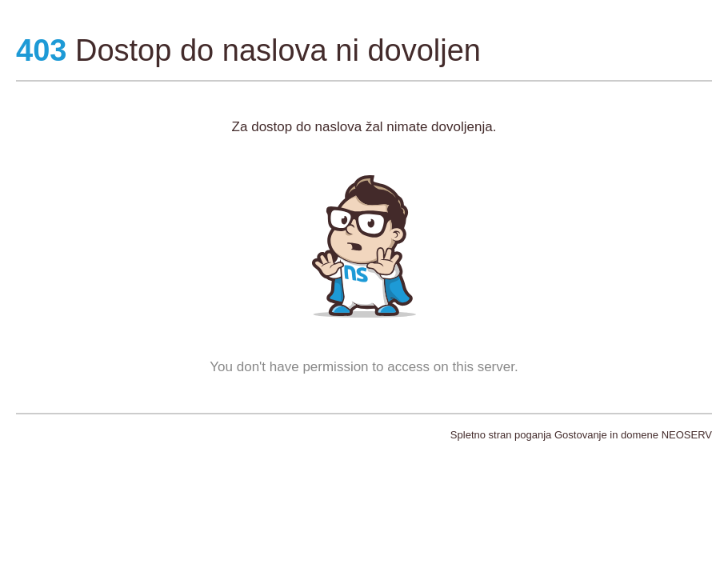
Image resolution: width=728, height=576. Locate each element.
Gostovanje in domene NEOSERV (633, 435)
